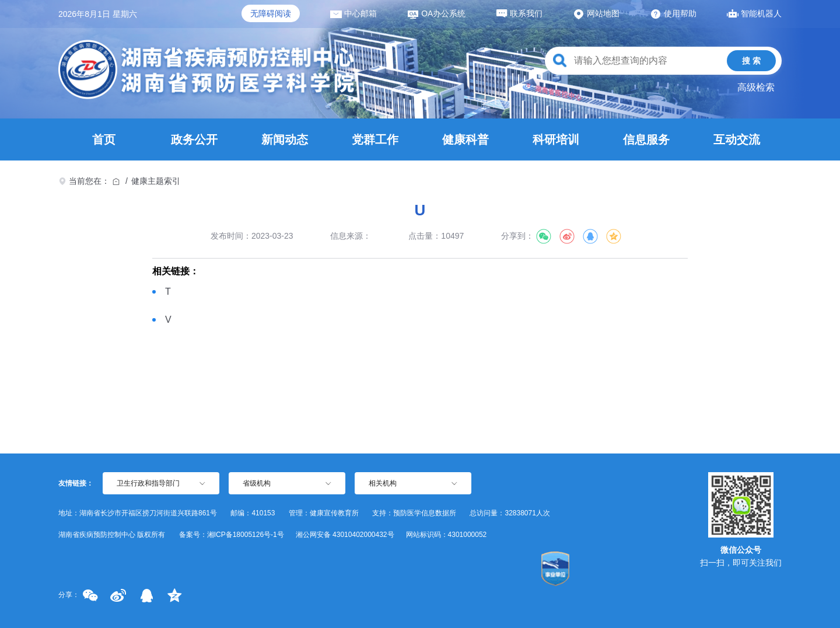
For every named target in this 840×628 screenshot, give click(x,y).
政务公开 (194, 139)
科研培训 (556, 139)
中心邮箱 (353, 13)
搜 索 (751, 61)
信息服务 (646, 139)
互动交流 (737, 139)
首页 (104, 139)
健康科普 (466, 139)
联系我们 (519, 13)
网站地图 (596, 13)
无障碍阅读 (271, 13)
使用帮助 (673, 13)
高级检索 (756, 87)
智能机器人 (754, 13)
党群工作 (375, 139)
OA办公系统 (436, 13)
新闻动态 (285, 139)
